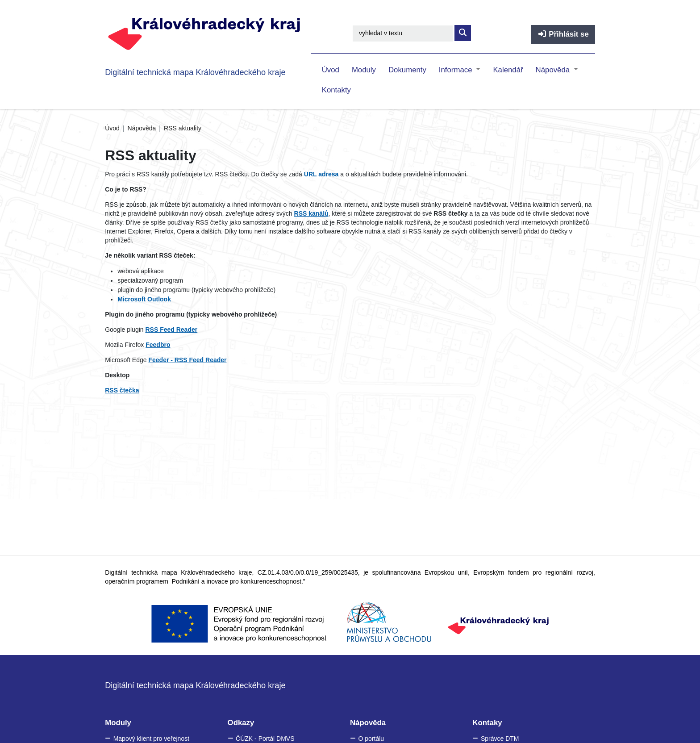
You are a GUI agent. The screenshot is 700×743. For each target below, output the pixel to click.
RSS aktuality (183, 128)
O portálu (371, 739)
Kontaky (487, 723)
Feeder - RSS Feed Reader (187, 360)
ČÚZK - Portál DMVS (265, 739)
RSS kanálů (311, 213)
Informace (456, 70)
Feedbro (158, 345)
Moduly (364, 70)
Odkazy (241, 723)
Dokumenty (407, 70)
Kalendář (508, 70)
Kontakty (336, 90)
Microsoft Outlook (144, 299)
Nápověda (554, 70)
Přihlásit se (563, 34)
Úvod (331, 70)
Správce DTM (500, 739)
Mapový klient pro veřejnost (151, 739)
